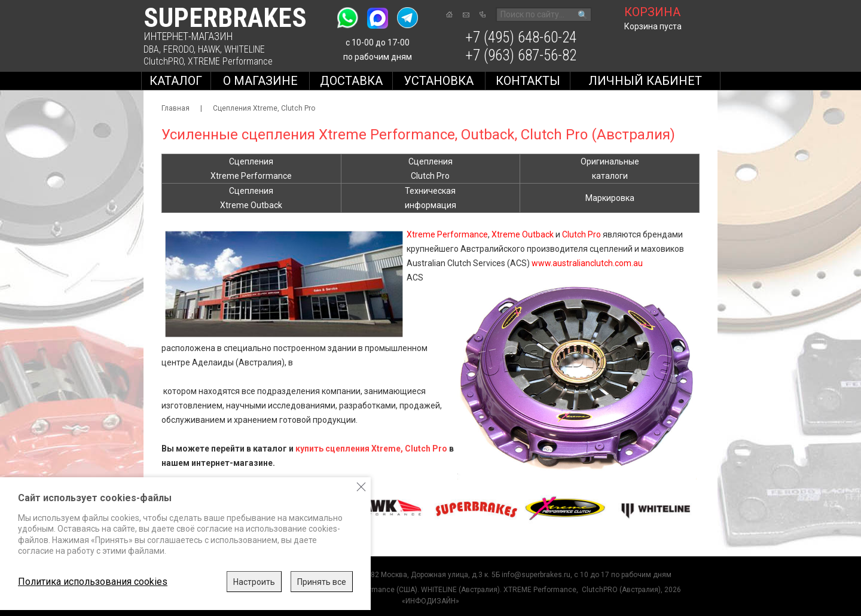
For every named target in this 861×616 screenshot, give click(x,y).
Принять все (322, 582)
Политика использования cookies (93, 582)
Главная (175, 108)
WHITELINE (245, 49)
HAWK (209, 49)
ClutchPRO (164, 61)
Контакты (528, 81)
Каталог (176, 81)
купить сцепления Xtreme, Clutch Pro (371, 449)
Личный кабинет (645, 81)
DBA (151, 49)
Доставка (351, 81)
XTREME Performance (230, 61)
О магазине (260, 81)
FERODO (178, 49)
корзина (652, 12)
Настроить (254, 582)
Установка (439, 81)
